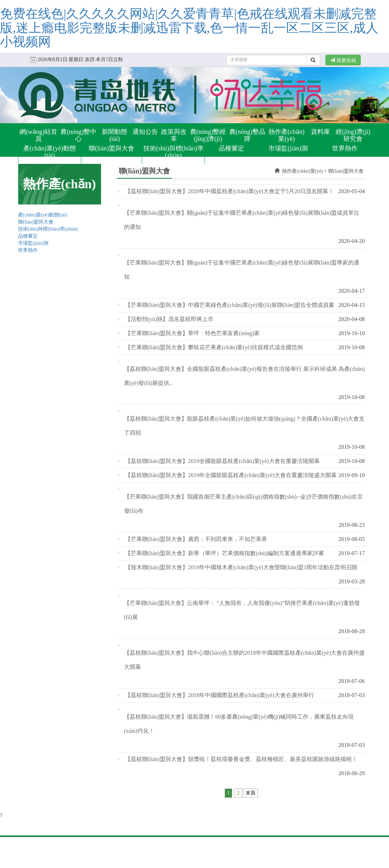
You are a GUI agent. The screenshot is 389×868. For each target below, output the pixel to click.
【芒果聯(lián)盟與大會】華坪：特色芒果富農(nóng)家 (192, 333)
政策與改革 (174, 135)
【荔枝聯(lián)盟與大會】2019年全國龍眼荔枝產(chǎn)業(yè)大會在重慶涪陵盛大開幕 (231, 475)
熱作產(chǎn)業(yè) (287, 135)
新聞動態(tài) (114, 135)
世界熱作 (345, 148)
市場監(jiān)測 (288, 148)
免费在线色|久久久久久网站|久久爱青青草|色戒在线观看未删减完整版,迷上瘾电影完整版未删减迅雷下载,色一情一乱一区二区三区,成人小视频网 (189, 28)
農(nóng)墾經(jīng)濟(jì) (208, 135)
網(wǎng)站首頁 (38, 135)
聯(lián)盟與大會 (111, 148)
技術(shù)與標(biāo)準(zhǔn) (173, 152)
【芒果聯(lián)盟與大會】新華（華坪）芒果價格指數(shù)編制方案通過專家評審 (225, 553)
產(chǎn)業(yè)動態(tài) (50, 152)
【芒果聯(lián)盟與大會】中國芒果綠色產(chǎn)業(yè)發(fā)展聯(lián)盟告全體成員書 (230, 305)
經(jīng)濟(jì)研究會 (353, 135)
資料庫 (320, 132)
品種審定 (231, 148)
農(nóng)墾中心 (78, 135)
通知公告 (145, 132)
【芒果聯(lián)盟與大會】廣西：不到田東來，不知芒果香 (196, 539)
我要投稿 (343, 60)
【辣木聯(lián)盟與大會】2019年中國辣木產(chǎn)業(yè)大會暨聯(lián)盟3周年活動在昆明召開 (241, 567)
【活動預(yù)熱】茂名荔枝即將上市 (169, 319)
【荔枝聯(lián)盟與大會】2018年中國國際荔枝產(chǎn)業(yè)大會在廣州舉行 (220, 695)
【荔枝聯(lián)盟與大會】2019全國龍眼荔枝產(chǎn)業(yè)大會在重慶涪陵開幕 (222, 461)
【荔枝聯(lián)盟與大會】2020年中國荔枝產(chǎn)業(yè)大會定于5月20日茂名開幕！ (229, 191)
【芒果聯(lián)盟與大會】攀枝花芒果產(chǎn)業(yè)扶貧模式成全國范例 (214, 347)
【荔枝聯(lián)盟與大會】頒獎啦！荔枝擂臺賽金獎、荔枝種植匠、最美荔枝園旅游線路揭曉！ (241, 759)
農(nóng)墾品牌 (247, 135)
